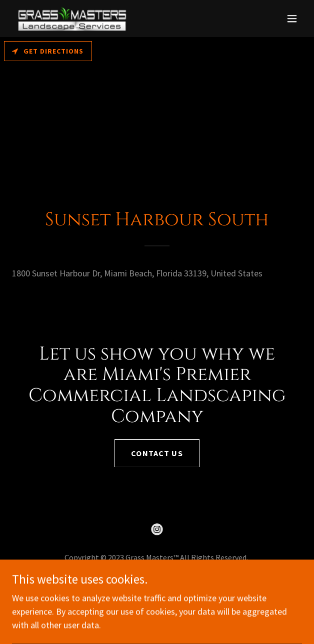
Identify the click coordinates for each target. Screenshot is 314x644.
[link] (72, 19)
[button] (292, 19)
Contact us (157, 453)
